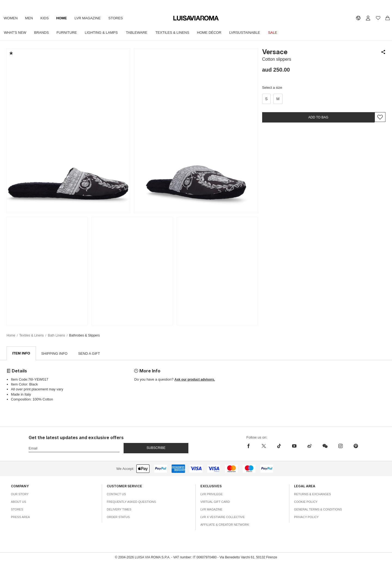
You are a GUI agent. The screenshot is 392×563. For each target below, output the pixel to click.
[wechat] (325, 446)
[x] (264, 446)
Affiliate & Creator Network (225, 525)
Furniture (68, 33)
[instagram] (341, 446)
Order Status (118, 517)
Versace (275, 52)
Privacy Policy (306, 517)
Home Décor (214, 33)
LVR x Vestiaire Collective (223, 517)
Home (64, 18)
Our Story (20, 494)
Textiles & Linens (176, 33)
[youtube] (294, 446)
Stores (120, 18)
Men (30, 18)
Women (11, 18)
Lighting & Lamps (104, 33)
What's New (16, 33)
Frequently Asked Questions (131, 502)
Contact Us (116, 494)
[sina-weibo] (310, 446)
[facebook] (250, 446)
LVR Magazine (91, 18)
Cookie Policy (306, 502)
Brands (42, 33)
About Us (19, 502)
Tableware (140, 33)
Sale (279, 33)
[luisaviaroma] (196, 18)
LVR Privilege (212, 494)
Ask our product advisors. (195, 380)
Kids (47, 18)
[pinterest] (356, 446)
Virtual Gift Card (215, 502)
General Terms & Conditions (318, 510)
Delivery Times (119, 510)
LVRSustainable (250, 33)
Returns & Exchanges (313, 494)
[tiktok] (279, 446)
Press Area (20, 517)
